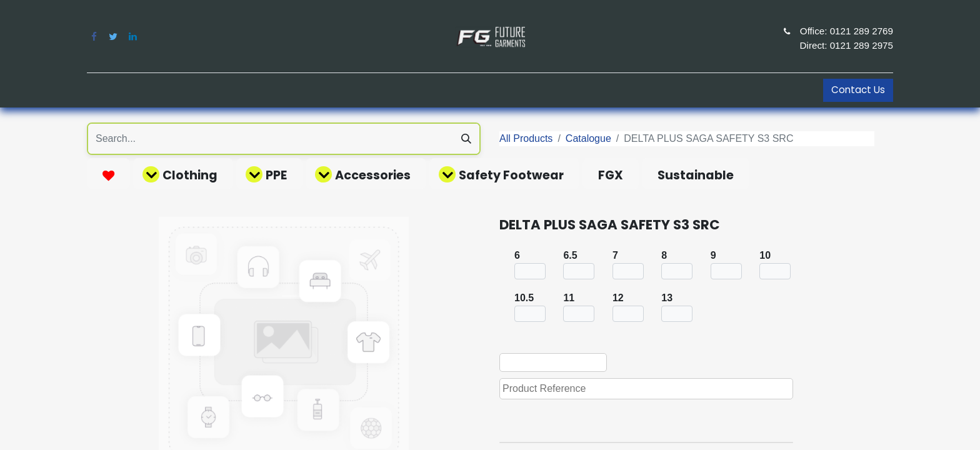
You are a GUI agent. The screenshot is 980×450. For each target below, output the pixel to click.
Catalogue (588, 138)
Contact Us (858, 90)
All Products (526, 138)
